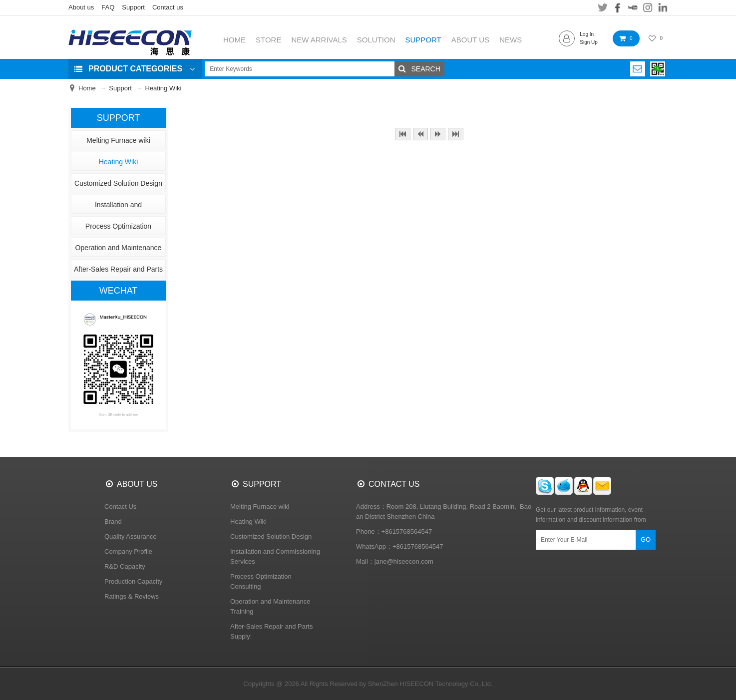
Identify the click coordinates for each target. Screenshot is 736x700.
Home (87, 88)
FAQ (108, 7)
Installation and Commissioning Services (118, 207)
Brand (113, 522)
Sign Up (589, 42)
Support (133, 7)
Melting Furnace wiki (118, 140)
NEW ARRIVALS (319, 40)
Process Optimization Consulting (118, 229)
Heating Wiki (163, 88)
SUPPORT (423, 40)
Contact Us (120, 507)
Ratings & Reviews (132, 596)
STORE (268, 40)
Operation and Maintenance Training (119, 250)
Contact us (168, 7)
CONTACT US (394, 484)
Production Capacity (133, 581)
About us (81, 7)
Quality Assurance (131, 536)
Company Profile (128, 551)
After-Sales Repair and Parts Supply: (118, 272)
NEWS (511, 40)
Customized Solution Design (118, 183)
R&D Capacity (125, 566)
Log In (587, 34)
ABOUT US (470, 40)
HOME (234, 40)
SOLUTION (376, 40)
